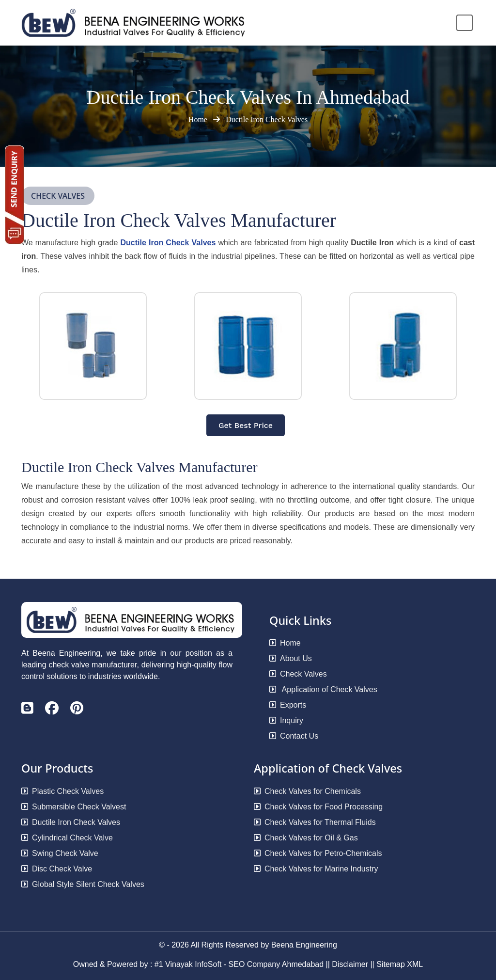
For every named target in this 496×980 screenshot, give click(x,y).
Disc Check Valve (57, 869)
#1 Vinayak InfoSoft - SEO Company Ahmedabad (239, 964)
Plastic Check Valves (62, 791)
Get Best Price (246, 425)
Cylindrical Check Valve (67, 838)
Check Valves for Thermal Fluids (315, 822)
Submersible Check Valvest (74, 807)
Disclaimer (350, 964)
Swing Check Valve (60, 853)
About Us (291, 658)
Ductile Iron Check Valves (267, 119)
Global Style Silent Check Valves (83, 884)
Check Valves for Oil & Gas (306, 838)
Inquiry (286, 720)
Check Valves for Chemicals (307, 791)
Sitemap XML (400, 964)
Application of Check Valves (323, 689)
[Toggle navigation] (465, 23)
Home (199, 119)
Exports (288, 705)
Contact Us (294, 736)
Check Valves (298, 674)
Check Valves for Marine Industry (316, 869)
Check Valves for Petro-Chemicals (318, 853)
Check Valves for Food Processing (318, 807)
